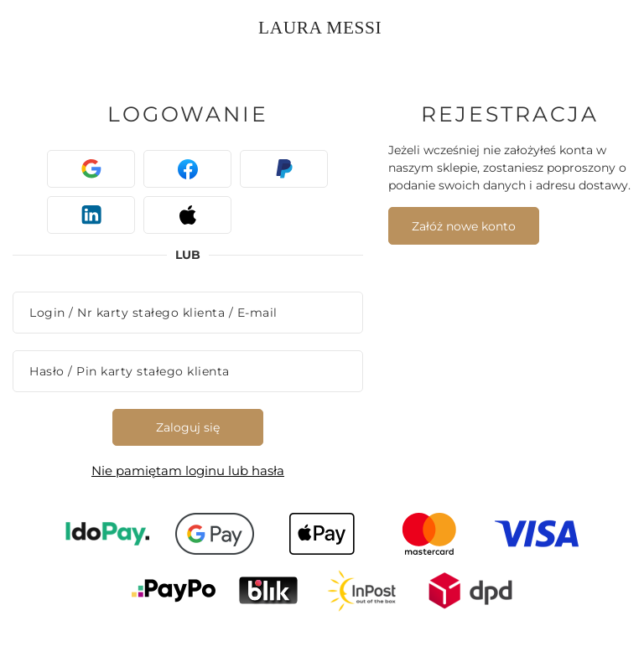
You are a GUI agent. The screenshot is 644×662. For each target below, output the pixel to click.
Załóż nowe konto (464, 226)
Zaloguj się (188, 427)
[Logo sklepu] (324, 25)
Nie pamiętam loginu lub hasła (188, 471)
